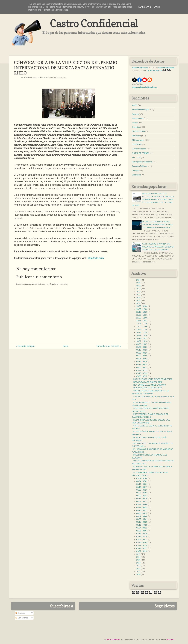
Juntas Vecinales (139, 149)
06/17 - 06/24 (142, 484)
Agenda (135, 114)
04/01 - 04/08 (142, 516)
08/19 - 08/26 (142, 362)
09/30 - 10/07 (142, 344)
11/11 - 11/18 (142, 327)
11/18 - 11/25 (142, 324)
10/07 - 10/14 (142, 341)
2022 (138, 292)
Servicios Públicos (140, 166)
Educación (136, 136)
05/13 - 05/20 (142, 499)
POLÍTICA (136, 157)
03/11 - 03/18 (142, 525)
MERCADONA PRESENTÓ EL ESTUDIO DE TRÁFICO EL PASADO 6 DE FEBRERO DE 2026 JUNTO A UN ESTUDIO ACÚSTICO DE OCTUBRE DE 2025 (153, 200)
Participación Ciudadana (142, 162)
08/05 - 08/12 (142, 367)
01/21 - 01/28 (142, 545)
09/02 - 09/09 (142, 356)
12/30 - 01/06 (142, 306)
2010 (138, 574)
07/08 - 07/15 (142, 376)
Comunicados (138, 118)
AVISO (135, 105)
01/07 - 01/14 (142, 551)
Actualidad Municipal (141, 110)
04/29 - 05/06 (142, 504)
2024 (138, 286)
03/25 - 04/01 (142, 519)
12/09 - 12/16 (142, 315)
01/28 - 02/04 (142, 542)
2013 (138, 566)
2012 (138, 569)
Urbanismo (137, 175)
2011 (138, 572)
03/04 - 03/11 (142, 528)
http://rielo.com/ (96, 258)
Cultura (34, 78)
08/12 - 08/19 (142, 364)
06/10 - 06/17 (142, 487)
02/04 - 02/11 (142, 540)
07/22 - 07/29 (142, 370)
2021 (138, 295)
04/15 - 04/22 (142, 510)
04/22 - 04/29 (142, 507)
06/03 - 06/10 (142, 490)
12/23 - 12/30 (142, 309)
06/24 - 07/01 (142, 481)
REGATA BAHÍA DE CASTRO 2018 (148, 382)
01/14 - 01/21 (142, 548)
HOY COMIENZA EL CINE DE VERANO (150, 385)
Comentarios (22, 618)
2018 (138, 303)
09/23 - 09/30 (142, 347)
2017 (138, 554)
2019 (138, 300)
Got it (157, 7)
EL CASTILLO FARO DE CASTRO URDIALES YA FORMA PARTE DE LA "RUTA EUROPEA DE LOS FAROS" (157, 225)
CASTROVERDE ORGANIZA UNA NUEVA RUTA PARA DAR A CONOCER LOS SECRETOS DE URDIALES (158, 247)
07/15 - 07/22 (142, 373)
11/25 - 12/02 (142, 321)
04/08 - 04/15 (142, 513)
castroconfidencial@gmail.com (145, 87)
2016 (138, 557)
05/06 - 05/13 (142, 502)
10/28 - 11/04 (142, 332)
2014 (138, 563)
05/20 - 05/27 (142, 496)
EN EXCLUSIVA (139, 131)
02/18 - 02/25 (142, 534)
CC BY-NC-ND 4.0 (154, 71)
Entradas (20, 613)
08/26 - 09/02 (142, 359)
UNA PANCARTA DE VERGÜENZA (148, 388)
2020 (138, 297)
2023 (138, 289)
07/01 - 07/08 (142, 478)
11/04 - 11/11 (142, 330)
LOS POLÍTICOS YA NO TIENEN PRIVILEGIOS (153, 379)
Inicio (66, 346)
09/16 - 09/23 (142, 350)
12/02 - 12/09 (142, 318)
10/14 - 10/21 (142, 338)
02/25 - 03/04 (142, 531)
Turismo (136, 171)
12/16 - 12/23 (142, 312)
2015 (138, 560)
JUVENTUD (137, 144)
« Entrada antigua (25, 346)
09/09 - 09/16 (142, 353)
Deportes (136, 127)
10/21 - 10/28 (142, 335)
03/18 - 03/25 (142, 522)
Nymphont (170, 639)
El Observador (138, 140)
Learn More (145, 7)
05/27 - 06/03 (142, 493)
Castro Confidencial (94, 23)
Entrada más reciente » (109, 346)
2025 (138, 283)
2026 (138, 280)
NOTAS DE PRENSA (141, 153)
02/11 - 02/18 (142, 537)
